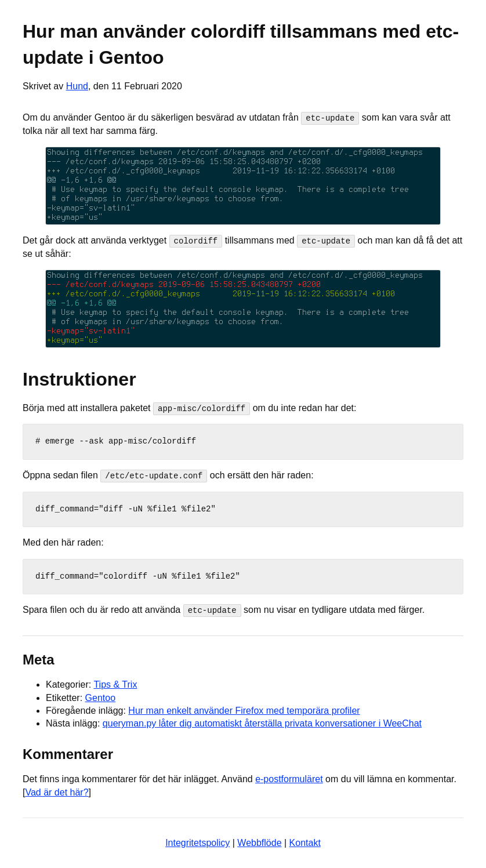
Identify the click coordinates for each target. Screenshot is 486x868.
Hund (77, 86)
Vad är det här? (57, 792)
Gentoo (100, 697)
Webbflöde (259, 842)
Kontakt (305, 842)
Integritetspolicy (197, 842)
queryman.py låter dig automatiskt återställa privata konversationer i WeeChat (262, 723)
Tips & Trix (115, 684)
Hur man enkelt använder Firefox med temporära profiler (244, 710)
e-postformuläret (289, 778)
